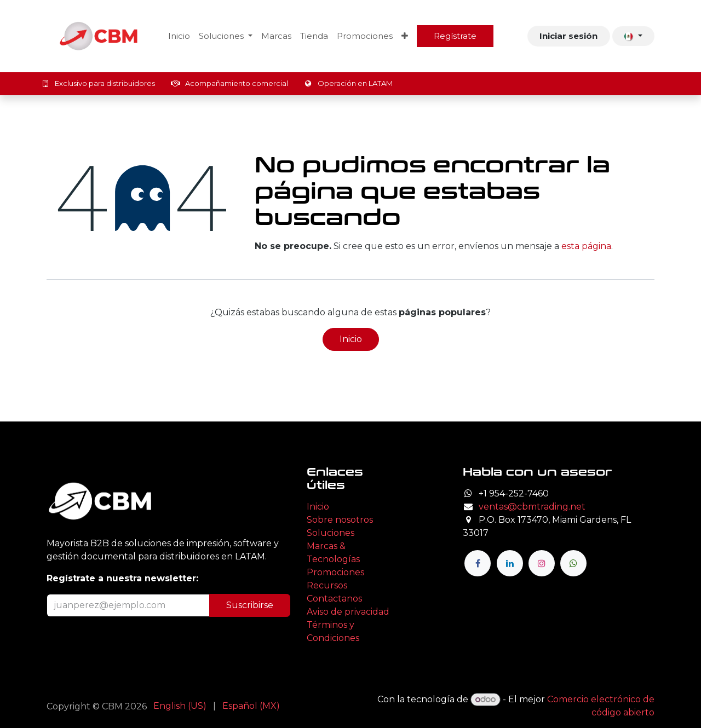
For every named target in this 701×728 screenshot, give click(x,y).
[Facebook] (478, 563)
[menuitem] (179, 36)
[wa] (573, 563)
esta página (586, 246)
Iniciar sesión (568, 36)
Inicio (351, 339)
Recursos (327, 585)
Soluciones (331, 533)
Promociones (335, 572)
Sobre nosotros (340, 520)
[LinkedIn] (510, 563)
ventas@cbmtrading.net (532, 507)
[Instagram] (542, 563)
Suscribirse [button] (250, 605)
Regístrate (455, 36)
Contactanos (334, 599)
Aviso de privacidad (348, 612)
